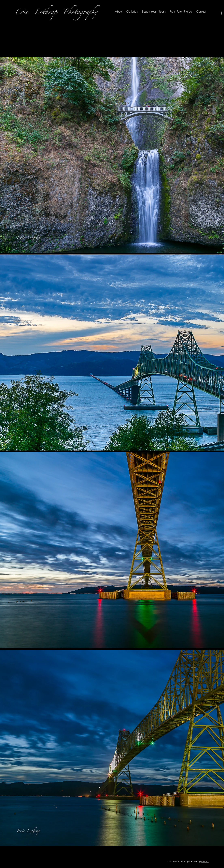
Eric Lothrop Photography (56, 13)
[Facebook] (222, 13)
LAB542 (205, 862)
